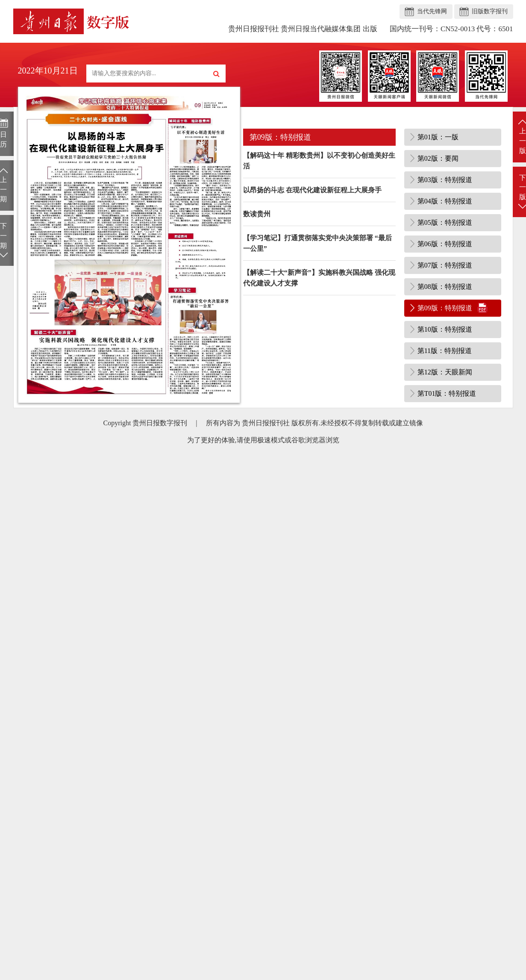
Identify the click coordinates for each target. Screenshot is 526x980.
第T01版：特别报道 (447, 393)
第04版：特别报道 (445, 201)
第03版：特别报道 (445, 180)
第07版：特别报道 (445, 265)
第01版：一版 (438, 137)
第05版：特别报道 (445, 222)
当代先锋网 (432, 11)
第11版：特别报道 (445, 351)
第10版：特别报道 (445, 329)
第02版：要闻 (438, 158)
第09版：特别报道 (445, 308)
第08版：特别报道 (445, 287)
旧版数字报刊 (490, 11)
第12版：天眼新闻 (445, 372)
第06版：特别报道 (445, 244)
